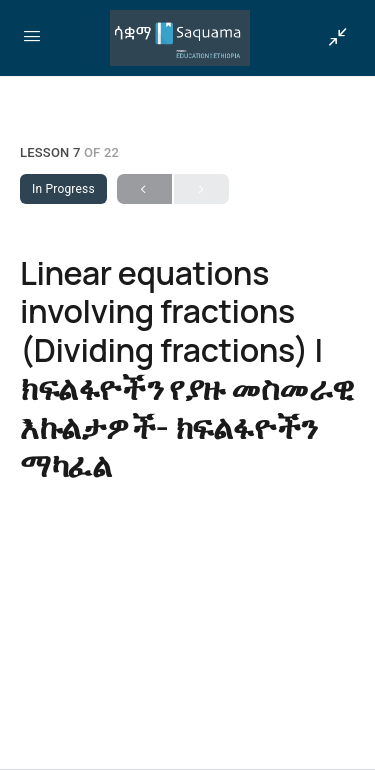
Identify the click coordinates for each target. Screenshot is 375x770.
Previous (144, 189)
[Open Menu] (32, 36)
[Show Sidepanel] (333, 38)
